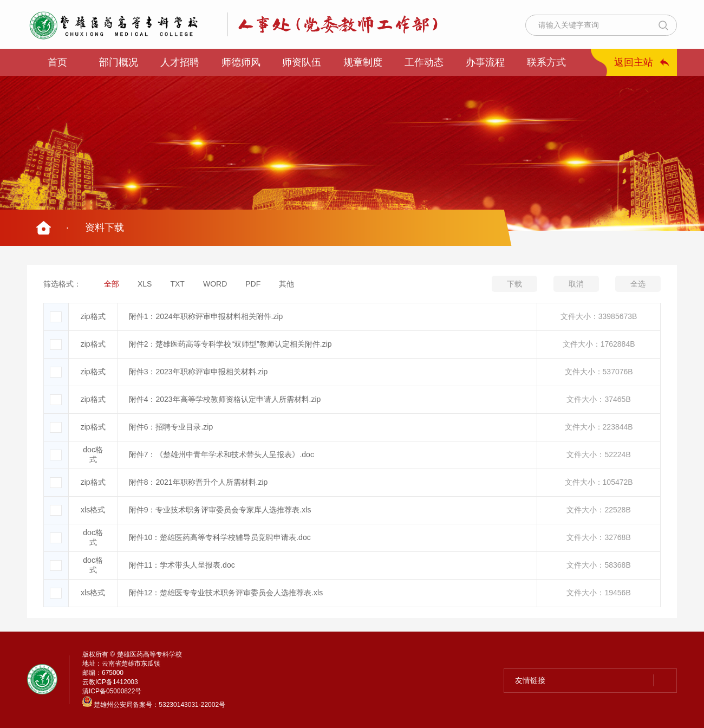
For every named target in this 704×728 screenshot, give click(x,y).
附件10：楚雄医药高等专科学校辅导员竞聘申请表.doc (220, 537)
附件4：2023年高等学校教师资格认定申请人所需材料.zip (225, 399)
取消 (576, 284)
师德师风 (241, 62)
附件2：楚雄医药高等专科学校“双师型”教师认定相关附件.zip (230, 344)
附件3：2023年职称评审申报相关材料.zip (198, 372)
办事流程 (485, 62)
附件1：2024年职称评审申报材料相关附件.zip (206, 316)
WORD (215, 284)
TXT (177, 284)
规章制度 (363, 62)
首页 (57, 62)
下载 (514, 284)
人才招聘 (180, 62)
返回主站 (634, 62)
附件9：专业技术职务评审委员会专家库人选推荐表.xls (220, 510)
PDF (253, 284)
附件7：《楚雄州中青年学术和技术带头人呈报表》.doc (221, 454)
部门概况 (119, 62)
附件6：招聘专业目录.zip (171, 427)
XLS (145, 284)
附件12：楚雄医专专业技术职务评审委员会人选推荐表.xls (226, 593)
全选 (638, 284)
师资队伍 (302, 62)
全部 (112, 284)
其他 (286, 284)
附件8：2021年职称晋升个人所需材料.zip (198, 482)
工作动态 (424, 62)
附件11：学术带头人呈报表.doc (182, 565)
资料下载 (105, 227)
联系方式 (546, 62)
